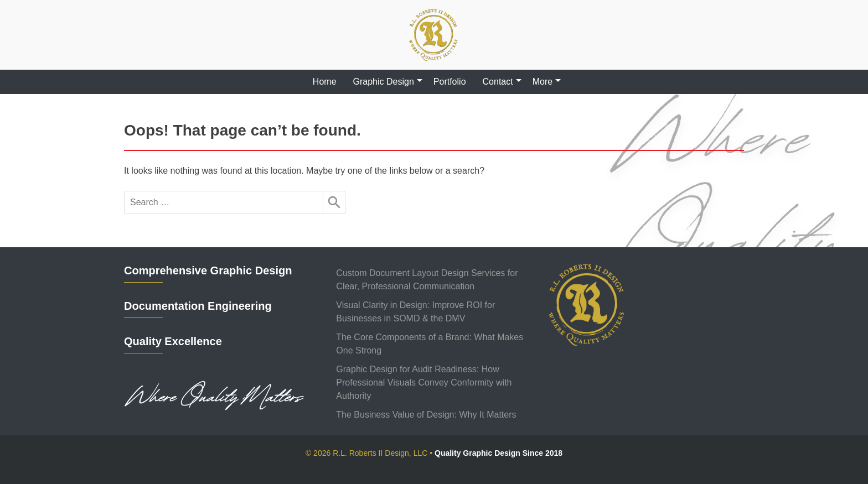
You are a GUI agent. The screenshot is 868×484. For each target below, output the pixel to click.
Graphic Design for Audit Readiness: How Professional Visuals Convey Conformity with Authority (424, 382)
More (542, 82)
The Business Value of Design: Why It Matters (426, 415)
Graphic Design (384, 82)
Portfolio (450, 82)
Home (325, 82)
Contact (498, 82)
